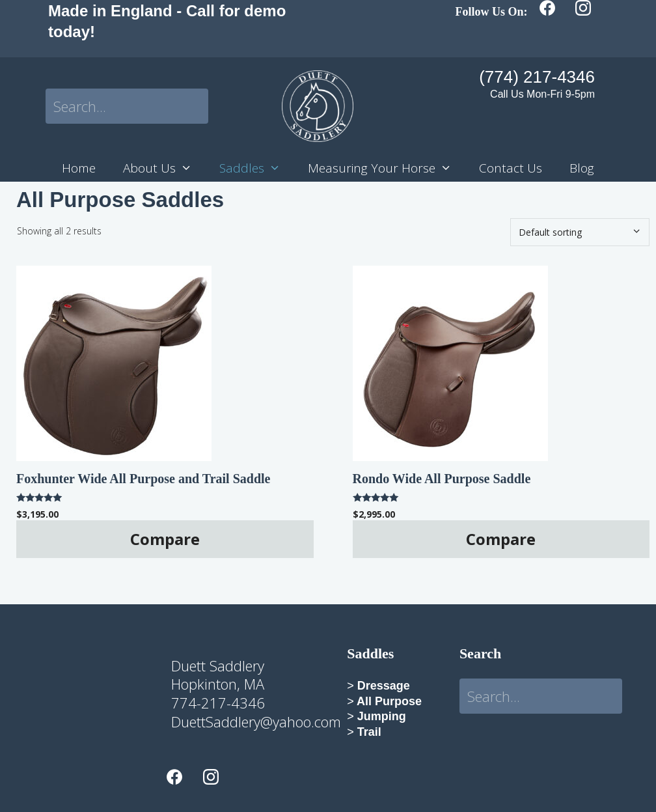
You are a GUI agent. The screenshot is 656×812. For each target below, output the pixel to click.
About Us (164, 168)
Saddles (257, 168)
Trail (369, 732)
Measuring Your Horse (387, 168)
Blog (582, 168)
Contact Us (511, 168)
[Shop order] (580, 232)
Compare (165, 539)
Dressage (382, 686)
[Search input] (127, 106)
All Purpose (388, 701)
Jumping (380, 716)
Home (79, 168)
